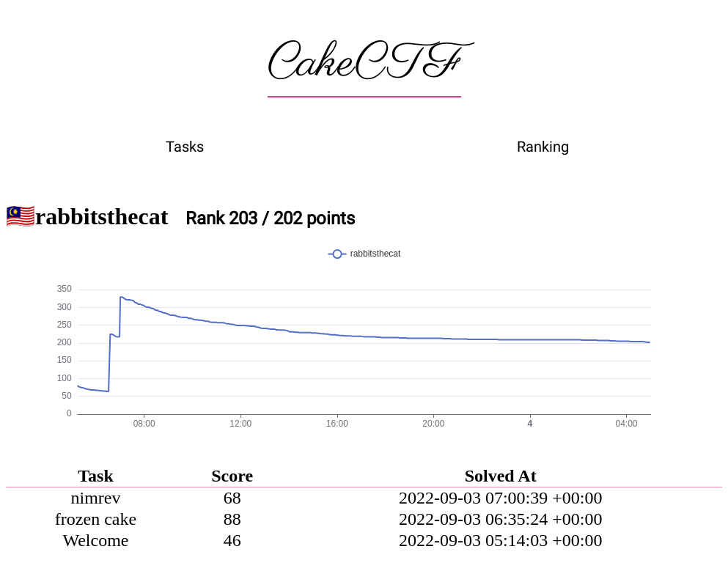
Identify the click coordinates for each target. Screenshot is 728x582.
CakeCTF (364, 64)
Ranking (543, 147)
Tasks (185, 147)
